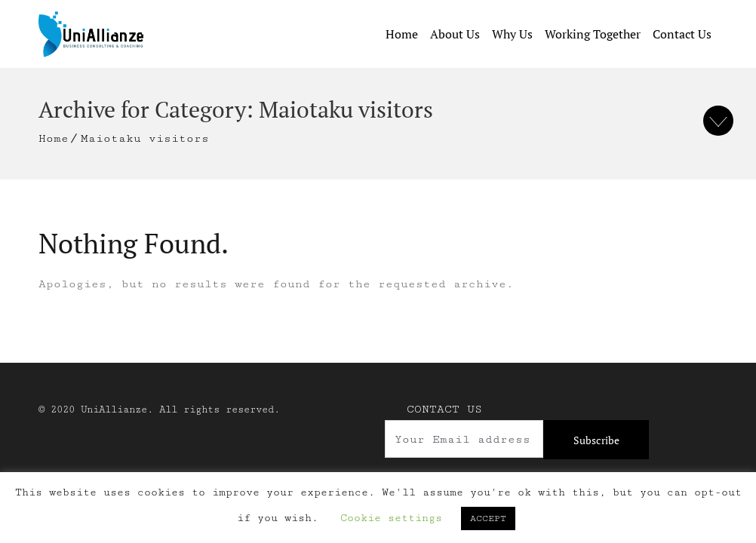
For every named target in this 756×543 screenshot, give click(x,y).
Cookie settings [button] (391, 518)
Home (402, 34)
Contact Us (682, 34)
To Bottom (718, 121)
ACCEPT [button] (488, 518)
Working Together (593, 34)
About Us (455, 34)
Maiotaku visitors (145, 138)
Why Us (512, 34)
